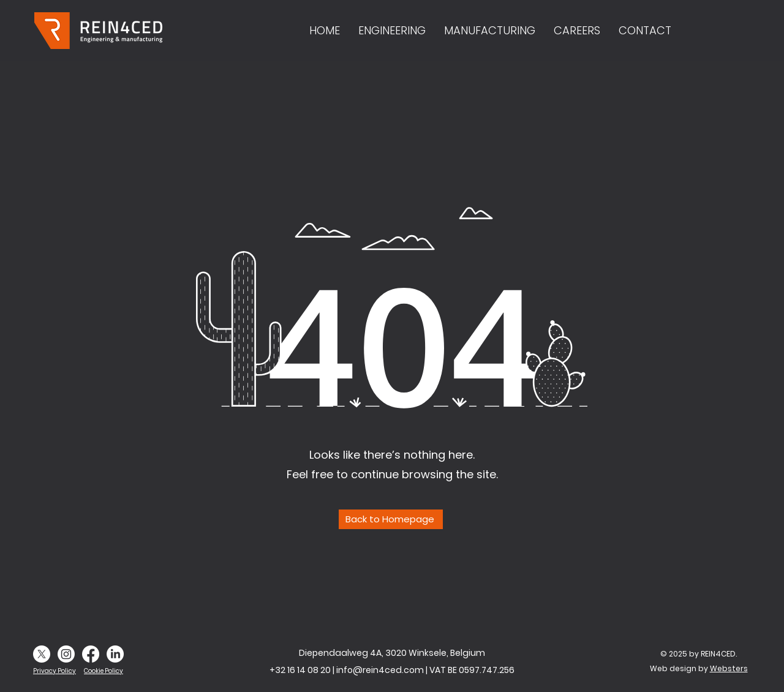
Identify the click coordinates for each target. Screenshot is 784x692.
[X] (42, 654)
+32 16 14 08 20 (300, 670)
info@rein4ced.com (380, 670)
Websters (729, 668)
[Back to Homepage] (391, 519)
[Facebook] (91, 654)
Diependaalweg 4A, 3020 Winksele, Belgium (392, 653)
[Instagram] (66, 654)
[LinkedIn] (115, 654)
